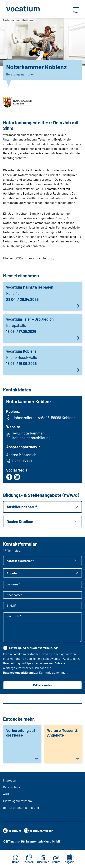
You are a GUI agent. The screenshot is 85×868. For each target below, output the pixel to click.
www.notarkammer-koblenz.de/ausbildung (31, 435)
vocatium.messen (39, 831)
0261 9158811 (19, 461)
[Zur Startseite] (32, 9)
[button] (42, 507)
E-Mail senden (43, 685)
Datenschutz (12, 787)
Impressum (11, 780)
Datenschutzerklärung (18, 672)
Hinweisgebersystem (17, 801)
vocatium (12, 831)
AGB (6, 794)
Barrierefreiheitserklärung (21, 807)
